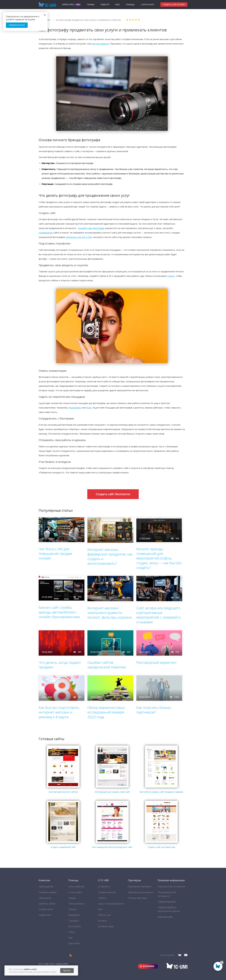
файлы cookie (30, 969)
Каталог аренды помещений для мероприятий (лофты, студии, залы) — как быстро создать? (159, 558)
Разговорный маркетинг (157, 662)
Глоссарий (73, 921)
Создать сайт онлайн (174, 5)
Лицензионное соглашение (171, 886)
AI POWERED (149, 966)
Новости (105, 5)
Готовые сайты (46, 909)
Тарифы (91, 5)
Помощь (130, 5)
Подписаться (17, 25)
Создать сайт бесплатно (113, 494)
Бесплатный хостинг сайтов (63, 792)
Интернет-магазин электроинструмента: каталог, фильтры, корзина (110, 613)
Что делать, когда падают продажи (60, 665)
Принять (67, 971)
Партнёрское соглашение (141, 892)
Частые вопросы (76, 904)
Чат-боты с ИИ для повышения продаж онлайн (55, 553)
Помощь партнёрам (137, 898)
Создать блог (45, 915)
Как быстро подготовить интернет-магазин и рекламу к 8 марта (59, 712)
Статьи (72, 932)
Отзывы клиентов (107, 892)
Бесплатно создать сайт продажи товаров (161, 792)
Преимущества (46, 886)
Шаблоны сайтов (47, 904)
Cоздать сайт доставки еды (161, 847)
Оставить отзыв (106, 926)
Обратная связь (165, 917)
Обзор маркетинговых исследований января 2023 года (106, 712)
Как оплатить (75, 926)
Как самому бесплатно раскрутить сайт (112, 847)
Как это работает (76, 886)
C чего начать (147, 5)
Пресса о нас (105, 915)
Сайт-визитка (45, 898)
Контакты (103, 921)
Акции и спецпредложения (111, 904)
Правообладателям (167, 902)
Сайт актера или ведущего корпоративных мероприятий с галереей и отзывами (158, 615)
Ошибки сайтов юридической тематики (107, 665)
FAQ (70, 938)
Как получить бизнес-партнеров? (154, 710)
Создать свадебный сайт (63, 847)
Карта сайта (74, 943)
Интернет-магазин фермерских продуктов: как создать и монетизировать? (110, 556)
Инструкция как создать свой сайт (112, 792)
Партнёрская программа (140, 886)
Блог (118, 5)
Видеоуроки (74, 915)
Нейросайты (68, 5)
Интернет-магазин (48, 892)
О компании (104, 886)
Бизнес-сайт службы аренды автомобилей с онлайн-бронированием (59, 612)
